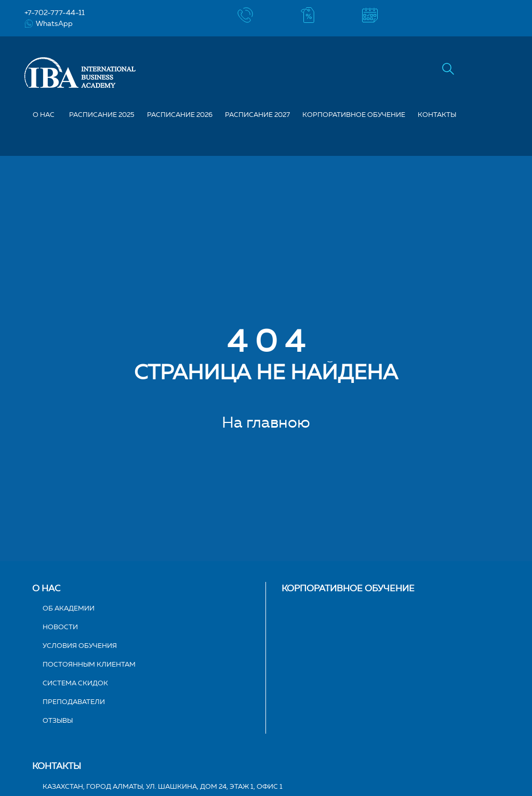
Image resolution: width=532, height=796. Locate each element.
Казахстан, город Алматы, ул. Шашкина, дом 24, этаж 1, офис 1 (163, 786)
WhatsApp (49, 24)
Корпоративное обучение (354, 114)
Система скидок (75, 683)
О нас (46, 588)
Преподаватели (74, 701)
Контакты (437, 114)
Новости (60, 627)
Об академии (69, 608)
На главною (266, 422)
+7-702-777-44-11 (55, 13)
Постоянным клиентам (89, 664)
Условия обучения (80, 645)
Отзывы (58, 720)
